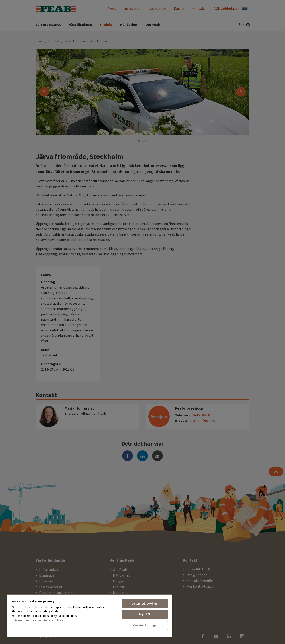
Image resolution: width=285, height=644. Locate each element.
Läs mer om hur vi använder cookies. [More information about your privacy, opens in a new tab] (38, 620)
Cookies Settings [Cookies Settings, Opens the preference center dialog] (145, 625)
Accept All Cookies (145, 604)
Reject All (145, 614)
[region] (90, 615)
